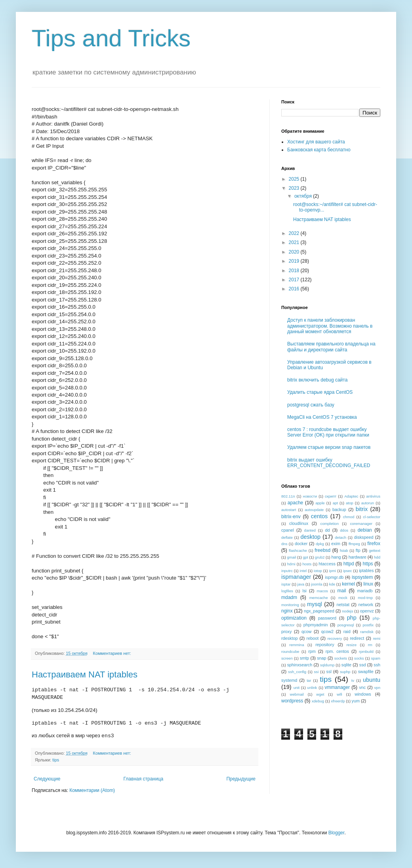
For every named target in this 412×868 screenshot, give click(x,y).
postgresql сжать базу (311, 405)
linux (368, 584)
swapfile (366, 672)
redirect (357, 638)
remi (377, 638)
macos (322, 591)
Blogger (337, 833)
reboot (313, 638)
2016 (295, 289)
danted (310, 530)
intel (303, 571)
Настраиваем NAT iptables (85, 674)
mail (342, 591)
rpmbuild (366, 651)
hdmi (291, 564)
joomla (317, 584)
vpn (377, 688)
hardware (358, 557)
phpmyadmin (316, 625)
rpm (312, 651)
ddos (344, 530)
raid (347, 631)
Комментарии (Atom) (92, 790)
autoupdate (314, 510)
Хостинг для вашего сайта (316, 142)
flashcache (298, 550)
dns (284, 544)
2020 (295, 252)
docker (301, 544)
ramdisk (367, 632)
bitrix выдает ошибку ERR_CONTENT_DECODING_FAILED (329, 463)
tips (56, 760)
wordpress (292, 701)
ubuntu (372, 680)
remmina (297, 645)
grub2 (320, 557)
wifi (340, 694)
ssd (363, 665)
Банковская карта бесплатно (319, 150)
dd (328, 530)
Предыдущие (241, 779)
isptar (286, 584)
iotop (318, 571)
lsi (305, 591)
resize (351, 645)
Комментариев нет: (113, 653)
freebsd (322, 550)
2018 (295, 271)
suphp (345, 672)
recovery (335, 638)
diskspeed (364, 537)
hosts (307, 564)
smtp (304, 658)
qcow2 (327, 631)
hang (336, 557)
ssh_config (297, 672)
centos (319, 516)
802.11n (288, 496)
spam (376, 658)
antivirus (373, 496)
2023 (295, 188)
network (366, 605)
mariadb (365, 591)
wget (320, 694)
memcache (319, 598)
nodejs (347, 611)
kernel (348, 584)
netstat (343, 605)
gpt (305, 557)
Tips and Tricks (111, 38)
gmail (291, 557)
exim (336, 544)
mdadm (289, 597)
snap (321, 658)
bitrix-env (291, 517)
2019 (295, 261)
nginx (287, 611)
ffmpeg (354, 544)
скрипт (331, 496)
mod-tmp (365, 598)
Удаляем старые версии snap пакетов (329, 447)
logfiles (287, 591)
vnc (362, 687)
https (368, 564)
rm (370, 645)
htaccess (327, 564)
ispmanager (296, 577)
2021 (295, 242)
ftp (358, 550)
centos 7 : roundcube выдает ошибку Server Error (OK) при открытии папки (328, 432)
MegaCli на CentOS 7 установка (322, 417)
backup (339, 509)
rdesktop (289, 638)
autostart (289, 510)
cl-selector (372, 517)
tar (309, 680)
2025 (295, 179)
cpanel (288, 530)
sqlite (346, 665)
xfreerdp (338, 701)
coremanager (361, 524)
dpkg (320, 544)
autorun (368, 503)
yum (356, 701)
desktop (311, 537)
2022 (295, 233)
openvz (367, 611)
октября (304, 196)
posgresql (346, 625)
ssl (329, 672)
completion (330, 524)
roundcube (290, 651)
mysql (315, 604)
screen (287, 658)
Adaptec (351, 496)
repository (325, 645)
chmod (349, 517)
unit (297, 688)
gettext (375, 550)
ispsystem (362, 577)
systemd (289, 680)
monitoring (290, 605)
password (327, 618)
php (352, 618)
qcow (306, 631)
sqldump (327, 665)
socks (359, 658)
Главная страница (144, 779)
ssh (377, 665)
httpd (349, 564)
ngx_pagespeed (319, 611)
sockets (341, 658)
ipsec (347, 571)
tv (353, 680)
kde (332, 584)
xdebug (318, 701)
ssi (317, 672)
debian (365, 530)
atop (350, 503)
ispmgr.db (334, 577)
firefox (374, 544)
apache (295, 503)
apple (320, 503)
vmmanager (337, 687)
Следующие (47, 779)
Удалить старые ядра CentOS (320, 392)
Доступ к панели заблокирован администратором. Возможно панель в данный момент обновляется (330, 326)
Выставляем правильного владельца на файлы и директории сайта (331, 347)
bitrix (362, 509)
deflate (287, 537)
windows (363, 694)
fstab (344, 550)
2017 (295, 280)
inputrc (287, 571)
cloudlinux (299, 523)
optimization (294, 618)
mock (343, 598)
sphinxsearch (300, 665)
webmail (297, 694)
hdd (377, 557)
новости (310, 496)
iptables (366, 570)
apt (335, 503)
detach (340, 537)
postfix (368, 625)
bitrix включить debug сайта (317, 380)
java (301, 584)
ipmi (333, 571)
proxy (286, 631)
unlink (312, 688)
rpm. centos (337, 651)
